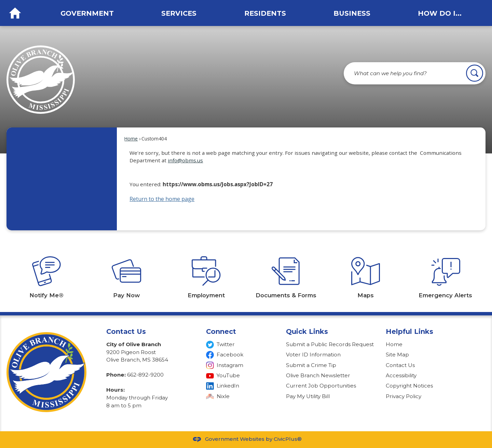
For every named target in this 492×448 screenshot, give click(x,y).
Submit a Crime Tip (311, 365)
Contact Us (400, 365)
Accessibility (401, 375)
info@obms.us (185, 160)
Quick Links (307, 331)
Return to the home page (162, 199)
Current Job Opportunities (321, 386)
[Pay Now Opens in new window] (126, 271)
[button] (475, 73)
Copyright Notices (409, 386)
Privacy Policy (404, 396)
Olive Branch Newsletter (318, 375)
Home (131, 139)
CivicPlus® (288, 439)
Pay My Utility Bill (308, 396)
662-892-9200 (145, 375)
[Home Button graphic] (15, 13)
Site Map (397, 355)
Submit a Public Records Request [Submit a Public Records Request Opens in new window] (330, 344)
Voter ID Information (313, 355)
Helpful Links (409, 331)
